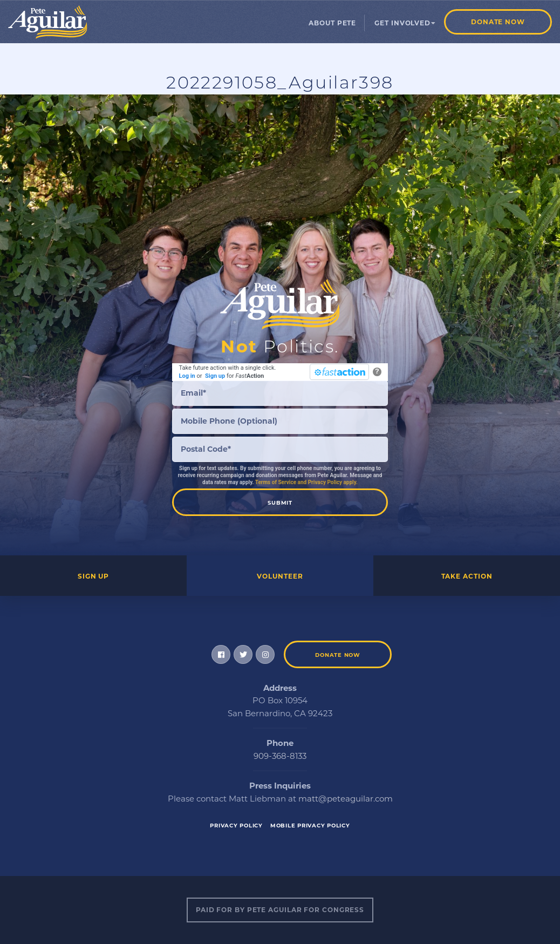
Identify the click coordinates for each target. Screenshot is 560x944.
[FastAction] (339, 372)
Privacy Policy (236, 826)
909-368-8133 (280, 756)
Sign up (215, 376)
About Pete (332, 23)
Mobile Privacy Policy (310, 826)
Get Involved (402, 23)
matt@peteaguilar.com (346, 799)
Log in (187, 376)
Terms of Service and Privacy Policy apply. (306, 482)
